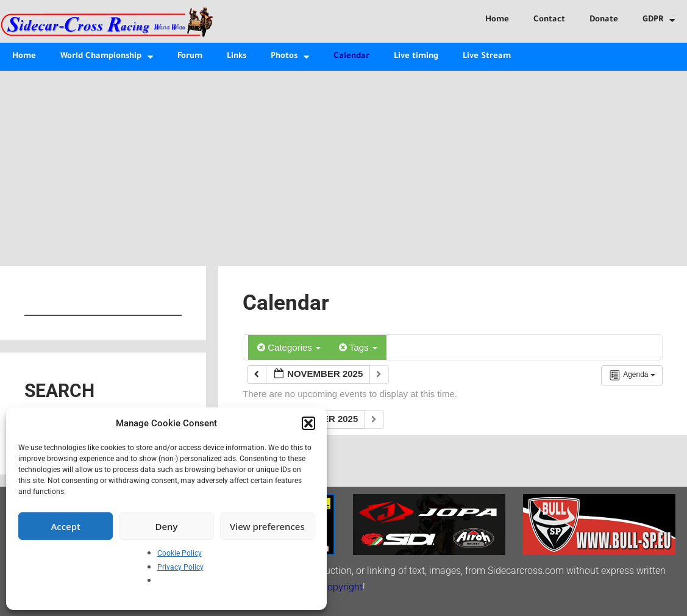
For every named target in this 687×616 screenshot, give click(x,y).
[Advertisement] (343, 162)
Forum (190, 56)
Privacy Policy (180, 567)
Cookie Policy (180, 553)
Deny (167, 526)
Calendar (351, 56)
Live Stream (487, 56)
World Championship (107, 57)
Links (237, 56)
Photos (290, 57)
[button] (308, 423)
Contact (549, 20)
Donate (604, 20)
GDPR (659, 20)
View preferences (267, 526)
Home (497, 20)
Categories (289, 347)
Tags (358, 347)
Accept (66, 526)
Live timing (416, 56)
